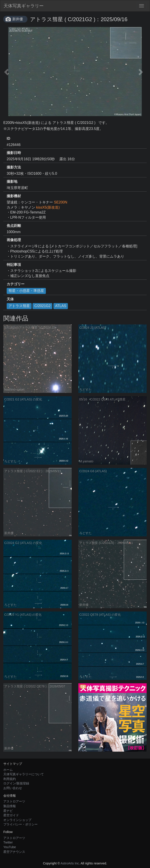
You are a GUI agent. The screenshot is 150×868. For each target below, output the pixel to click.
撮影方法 (14, 167)
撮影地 (12, 182)
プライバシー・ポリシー (20, 824)
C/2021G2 (42, 306)
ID (8, 139)
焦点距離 (14, 226)
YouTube (10, 847)
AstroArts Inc (70, 863)
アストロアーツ (14, 801)
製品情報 (10, 806)
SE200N (61, 202)
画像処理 (14, 240)
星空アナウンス (14, 852)
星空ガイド (11, 815)
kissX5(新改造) (48, 207)
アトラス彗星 (19, 306)
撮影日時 (14, 153)
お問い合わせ (13, 788)
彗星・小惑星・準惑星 (26, 291)
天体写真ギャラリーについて (24, 774)
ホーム (8, 770)
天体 (10, 299)
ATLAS (61, 306)
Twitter (8, 842)
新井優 (18, 19)
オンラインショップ (17, 820)
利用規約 (10, 779)
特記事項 (14, 265)
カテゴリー (16, 284)
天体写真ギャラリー (24, 6)
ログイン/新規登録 (16, 783)
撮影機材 (14, 196)
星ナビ (8, 811)
